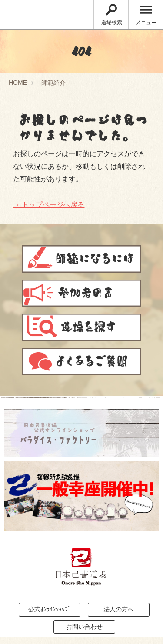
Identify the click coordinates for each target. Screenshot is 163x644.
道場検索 (112, 15)
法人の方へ (119, 609)
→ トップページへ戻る (49, 205)
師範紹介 (53, 83)
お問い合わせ (84, 627)
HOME (18, 83)
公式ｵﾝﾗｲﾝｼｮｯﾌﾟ (50, 609)
